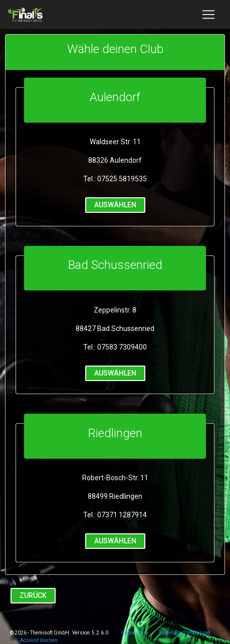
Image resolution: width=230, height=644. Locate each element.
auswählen (115, 205)
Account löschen (39, 640)
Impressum (135, 633)
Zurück (33, 595)
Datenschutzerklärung (184, 633)
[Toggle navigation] (208, 15)
